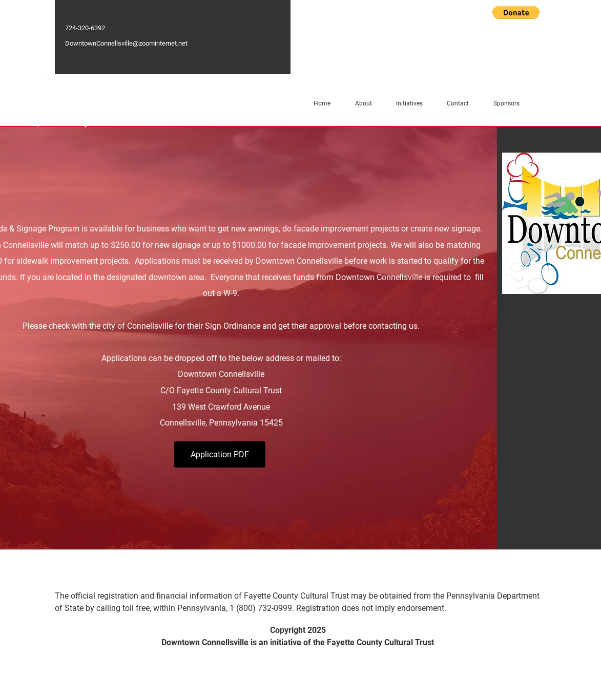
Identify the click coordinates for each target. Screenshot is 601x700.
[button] (516, 12)
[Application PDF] (220, 454)
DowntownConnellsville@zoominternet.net (126, 43)
